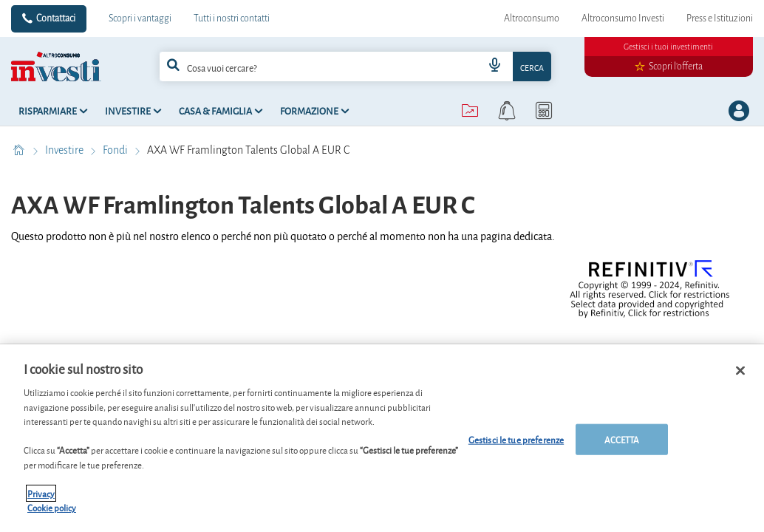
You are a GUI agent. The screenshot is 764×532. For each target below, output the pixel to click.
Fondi (116, 150)
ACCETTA (622, 439)
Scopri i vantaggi (140, 18)
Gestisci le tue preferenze (516, 439)
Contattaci (56, 18)
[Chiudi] (740, 371)
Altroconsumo (532, 18)
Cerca (532, 67)
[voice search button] (495, 66)
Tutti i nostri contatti (232, 18)
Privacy (41, 493)
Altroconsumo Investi (623, 18)
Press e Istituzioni (720, 18)
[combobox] (355, 66)
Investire (65, 150)
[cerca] (301, 66)
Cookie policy (52, 507)
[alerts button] (507, 111)
